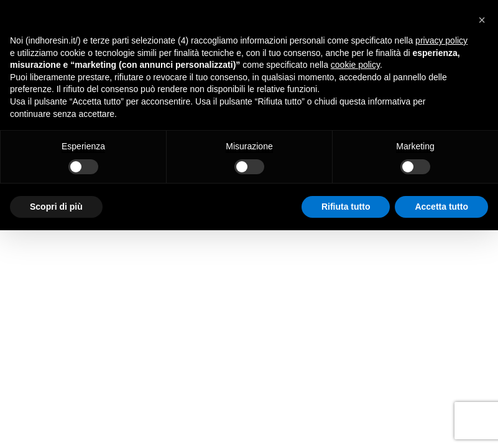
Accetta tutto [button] (441, 207)
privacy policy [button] (441, 40)
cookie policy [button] (355, 65)
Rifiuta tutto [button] (346, 207)
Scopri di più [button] (56, 207)
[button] (482, 20)
